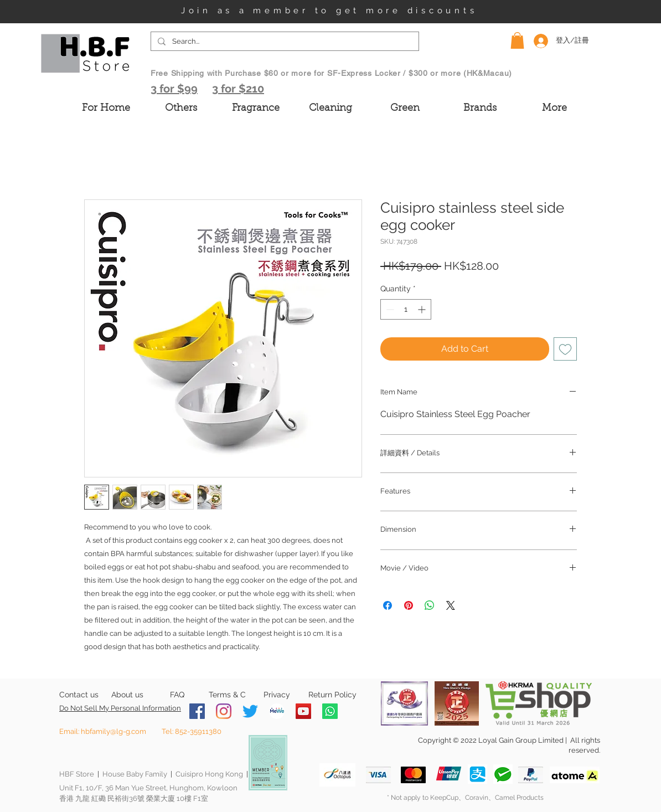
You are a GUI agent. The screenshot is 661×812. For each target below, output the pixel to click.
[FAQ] (177, 695)
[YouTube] (303, 711)
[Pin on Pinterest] (409, 605)
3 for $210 (238, 89)
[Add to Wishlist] (565, 349)
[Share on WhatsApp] (430, 605)
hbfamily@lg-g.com (113, 731)
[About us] (127, 695)
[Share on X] (451, 605)
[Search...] (284, 42)
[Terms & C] (227, 695)
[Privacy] (277, 695)
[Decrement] (389, 309)
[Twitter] (250, 711)
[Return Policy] (332, 695)
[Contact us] (79, 695)
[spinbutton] (406, 309)
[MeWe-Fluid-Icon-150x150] (277, 711)
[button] (517, 40)
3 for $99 (174, 89)
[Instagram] (224, 711)
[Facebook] (197, 711)
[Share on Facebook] (388, 605)
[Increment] (423, 309)
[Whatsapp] (330, 711)
